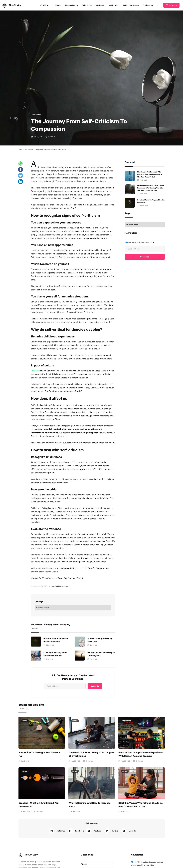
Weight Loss (88, 5)
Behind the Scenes (131, 5)
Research (35, 371)
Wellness (100, 5)
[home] (12, 5)
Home (20, 149)
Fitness (59, 5)
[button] (45, 5)
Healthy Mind (114, 5)
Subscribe (173, 5)
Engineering (148, 5)
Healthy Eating (72, 5)
